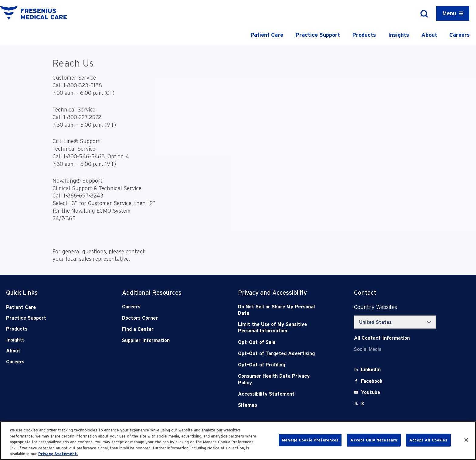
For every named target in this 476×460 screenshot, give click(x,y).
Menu (449, 13)
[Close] (466, 440)
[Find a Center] (163, 329)
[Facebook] (372, 381)
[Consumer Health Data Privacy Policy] (279, 379)
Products (364, 35)
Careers (460, 35)
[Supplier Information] (163, 340)
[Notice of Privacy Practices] (279, 328)
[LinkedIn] (371, 370)
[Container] (453, 13)
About (429, 35)
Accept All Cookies (428, 440)
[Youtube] (371, 392)
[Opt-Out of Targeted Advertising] (279, 354)
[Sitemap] (279, 405)
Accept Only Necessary (374, 440)
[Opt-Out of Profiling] (279, 365)
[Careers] (163, 307)
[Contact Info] (382, 338)
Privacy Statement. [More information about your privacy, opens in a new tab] (58, 454)
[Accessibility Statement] (279, 394)
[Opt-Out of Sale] (279, 342)
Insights (399, 35)
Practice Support (318, 35)
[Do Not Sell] (279, 310)
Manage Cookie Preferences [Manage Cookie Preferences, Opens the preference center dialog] (310, 440)
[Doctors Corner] (163, 318)
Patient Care (267, 35)
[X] (363, 404)
